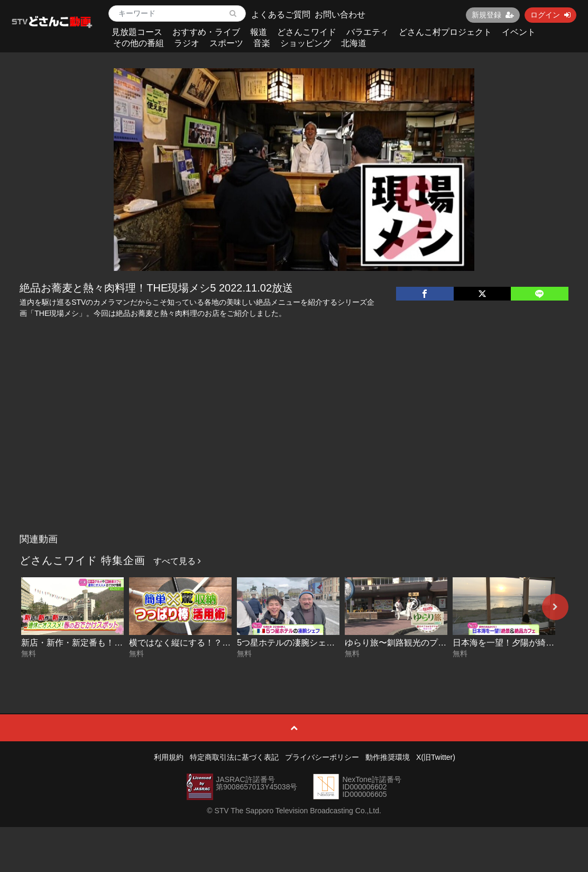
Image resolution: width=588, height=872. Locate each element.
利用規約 (169, 757)
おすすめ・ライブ (206, 32)
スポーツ (226, 43)
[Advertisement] (294, 449)
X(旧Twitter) (436, 757)
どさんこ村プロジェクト (445, 32)
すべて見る (177, 561)
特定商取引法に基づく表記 (234, 757)
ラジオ (187, 43)
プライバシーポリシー (322, 757)
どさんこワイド (307, 32)
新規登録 (493, 15)
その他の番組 (139, 43)
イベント (519, 32)
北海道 (354, 43)
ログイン (550, 15)
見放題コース (137, 32)
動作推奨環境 (388, 757)
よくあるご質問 (281, 15)
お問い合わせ (340, 15)
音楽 (262, 43)
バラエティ (368, 32)
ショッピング (306, 43)
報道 (259, 32)
